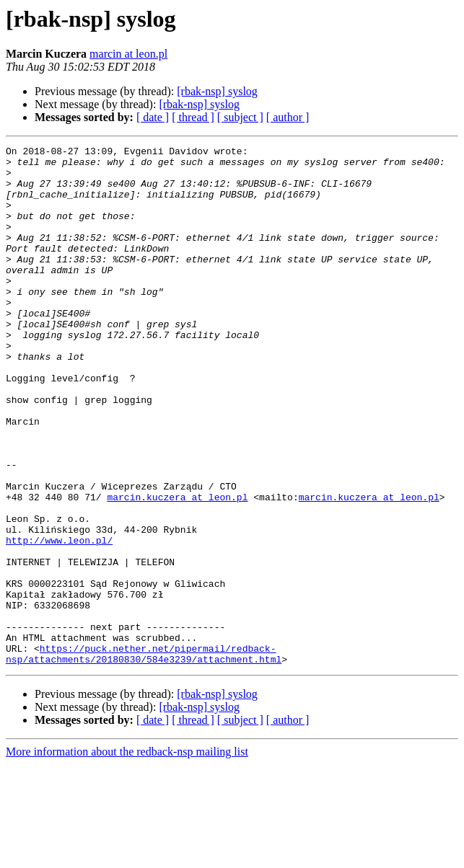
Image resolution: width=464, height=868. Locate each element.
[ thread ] (193, 117)
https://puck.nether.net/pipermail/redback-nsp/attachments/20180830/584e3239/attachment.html (144, 756)
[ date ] (153, 117)
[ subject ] (240, 117)
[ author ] (288, 117)
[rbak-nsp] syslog (217, 91)
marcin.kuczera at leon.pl (177, 568)
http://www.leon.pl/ (59, 620)
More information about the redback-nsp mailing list (127, 855)
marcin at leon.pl (128, 54)
